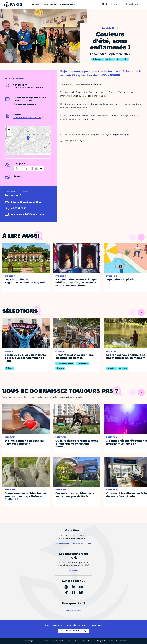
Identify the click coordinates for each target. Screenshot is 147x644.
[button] (28, 138)
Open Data (88, 641)
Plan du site (121, 641)
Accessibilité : (55, 641)
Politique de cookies (104, 641)
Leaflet (28, 154)
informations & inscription (27, 117)
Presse (77, 641)
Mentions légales (28, 641)
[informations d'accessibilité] (29, 169)
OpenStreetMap (41, 154)
